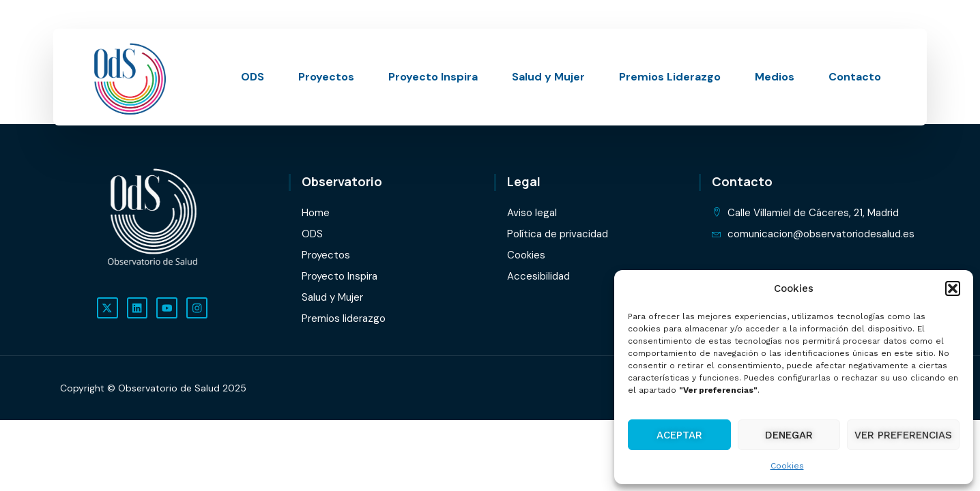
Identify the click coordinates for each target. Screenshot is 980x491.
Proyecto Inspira (433, 77)
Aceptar (679, 435)
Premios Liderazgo (670, 77)
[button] (953, 288)
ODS (253, 77)
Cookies (787, 466)
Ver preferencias (903, 435)
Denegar (789, 435)
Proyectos (326, 77)
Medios (775, 77)
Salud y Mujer (548, 77)
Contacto (855, 77)
